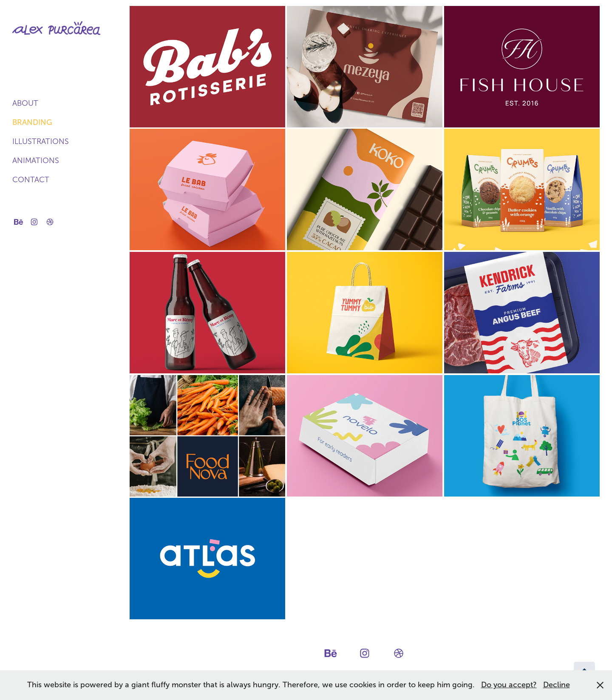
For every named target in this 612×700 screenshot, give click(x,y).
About (25, 103)
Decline (557, 685)
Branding (32, 122)
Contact (31, 180)
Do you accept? (509, 685)
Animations (36, 161)
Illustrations (41, 141)
